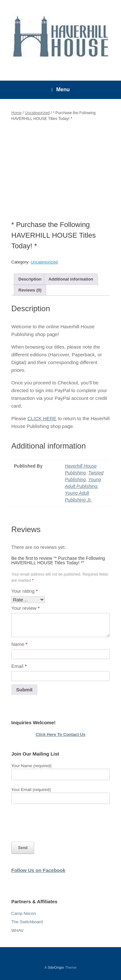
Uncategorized (37, 113)
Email (19, 666)
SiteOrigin (56, 967)
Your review (25, 608)
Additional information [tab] (71, 279)
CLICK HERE (42, 418)
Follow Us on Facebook (38, 870)
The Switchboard (27, 922)
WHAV (17, 931)
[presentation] (60, 823)
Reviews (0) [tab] (30, 290)
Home (16, 113)
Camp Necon (24, 913)
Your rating (25, 591)
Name (19, 644)
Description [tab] (30, 279)
